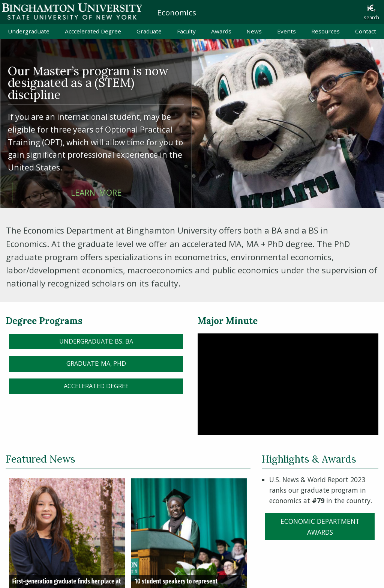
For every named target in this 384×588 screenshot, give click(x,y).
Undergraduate (29, 31)
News (254, 31)
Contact (366, 31)
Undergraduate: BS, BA (96, 341)
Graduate (149, 31)
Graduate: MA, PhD (96, 363)
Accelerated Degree (96, 386)
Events (286, 31)
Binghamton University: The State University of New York (72, 11)
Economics (177, 12)
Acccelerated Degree (93, 31)
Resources (325, 31)
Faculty (186, 31)
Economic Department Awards (320, 526)
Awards (221, 31)
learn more (96, 192)
